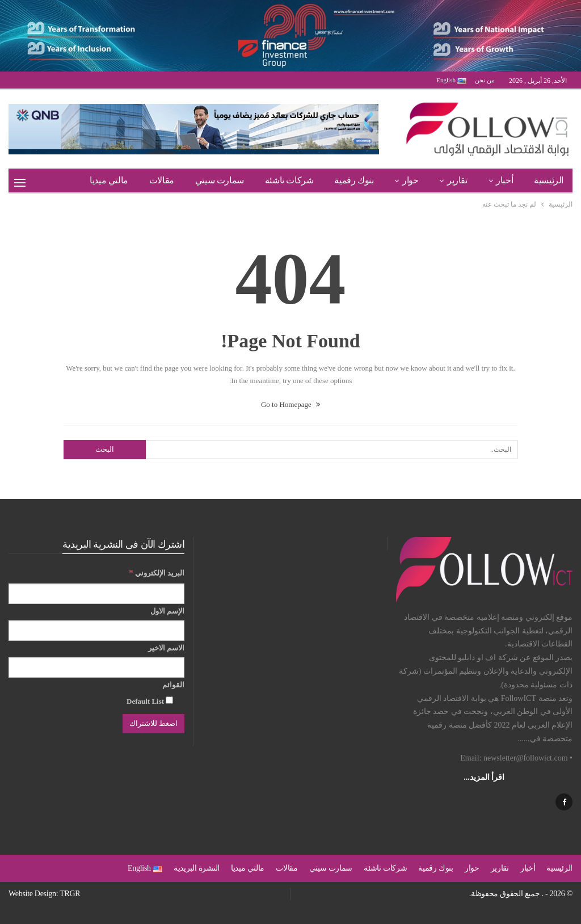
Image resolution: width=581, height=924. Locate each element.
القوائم (173, 685)
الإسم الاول (167, 611)
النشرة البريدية (197, 868)
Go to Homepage (290, 404)
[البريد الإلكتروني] (96, 594)
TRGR (70, 894)
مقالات (162, 180)
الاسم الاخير (166, 648)
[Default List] (169, 700)
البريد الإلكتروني (157, 572)
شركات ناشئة (289, 180)
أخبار (504, 180)
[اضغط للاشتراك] (153, 724)
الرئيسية (549, 180)
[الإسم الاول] (96, 631)
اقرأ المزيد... (484, 777)
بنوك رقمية (354, 180)
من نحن (485, 80)
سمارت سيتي (220, 180)
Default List (150, 701)
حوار (410, 180)
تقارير (457, 180)
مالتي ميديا (109, 180)
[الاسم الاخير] (96, 667)
